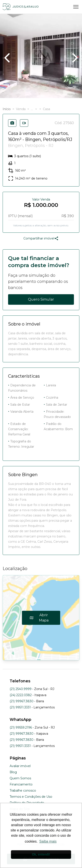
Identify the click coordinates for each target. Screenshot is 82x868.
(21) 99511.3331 (20, 707)
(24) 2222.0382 (21, 695)
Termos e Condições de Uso (31, 797)
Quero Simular (41, 299)
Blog (13, 772)
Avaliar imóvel (20, 766)
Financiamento (21, 784)
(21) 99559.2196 (21, 727)
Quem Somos (20, 778)
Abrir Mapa (39, 618)
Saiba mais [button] (48, 841)
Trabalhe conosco (23, 791)
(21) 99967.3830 (22, 701)
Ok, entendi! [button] (41, 854)
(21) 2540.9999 (21, 689)
